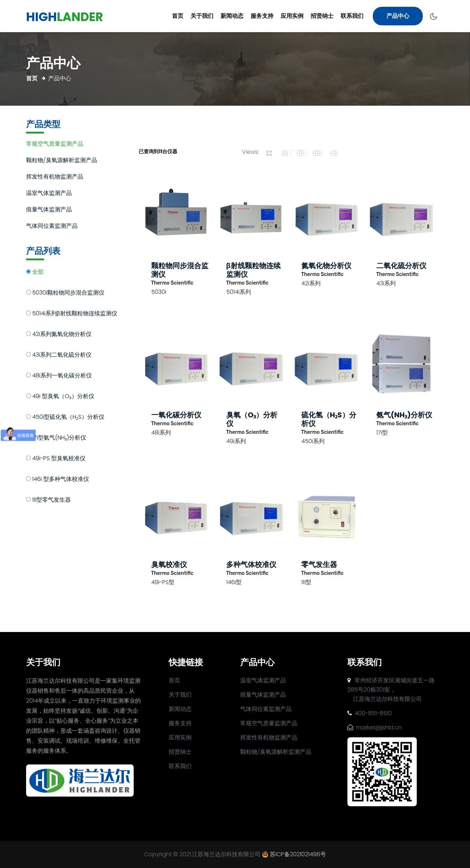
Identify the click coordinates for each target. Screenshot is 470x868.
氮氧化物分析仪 (326, 266)
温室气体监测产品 (49, 194)
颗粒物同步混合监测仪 (180, 270)
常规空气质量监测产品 (55, 144)
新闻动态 (232, 16)
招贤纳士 (322, 16)
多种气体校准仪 (251, 565)
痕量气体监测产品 (49, 210)
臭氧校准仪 (169, 565)
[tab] (267, 153)
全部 (38, 273)
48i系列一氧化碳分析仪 (62, 376)
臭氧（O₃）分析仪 (252, 419)
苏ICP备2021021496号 (298, 854)
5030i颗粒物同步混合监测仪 (68, 293)
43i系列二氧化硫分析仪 (62, 355)
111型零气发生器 (51, 500)
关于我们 (202, 16)
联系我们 (352, 16)
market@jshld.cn (375, 727)
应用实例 (292, 16)
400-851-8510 (370, 713)
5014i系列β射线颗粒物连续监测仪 (75, 314)
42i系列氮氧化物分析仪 (62, 335)
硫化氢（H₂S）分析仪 (329, 419)
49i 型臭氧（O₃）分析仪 (63, 397)
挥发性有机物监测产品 (55, 177)
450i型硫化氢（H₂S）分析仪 (68, 418)
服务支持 (262, 16)
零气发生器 (319, 565)
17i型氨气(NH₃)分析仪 (59, 438)
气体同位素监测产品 (52, 227)
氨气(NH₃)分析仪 (404, 415)
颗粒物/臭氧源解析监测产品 (62, 161)
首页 (178, 16)
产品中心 (398, 16)
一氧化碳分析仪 (176, 415)
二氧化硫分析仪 (401, 266)
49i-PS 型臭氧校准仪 (59, 459)
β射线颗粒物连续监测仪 (253, 270)
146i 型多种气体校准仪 (61, 480)
